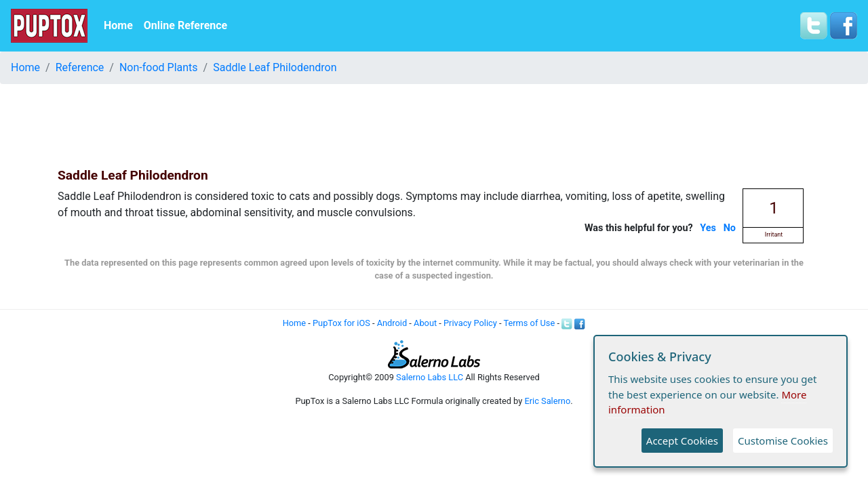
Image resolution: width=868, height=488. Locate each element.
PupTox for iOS (341, 323)
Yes (708, 228)
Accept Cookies (682, 441)
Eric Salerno (547, 401)
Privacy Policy (470, 323)
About (425, 323)
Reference (80, 67)
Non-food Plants (159, 67)
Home (118, 25)
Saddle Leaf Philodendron (275, 67)
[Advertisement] (434, 125)
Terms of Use (529, 323)
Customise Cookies (783, 441)
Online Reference (185, 25)
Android (392, 323)
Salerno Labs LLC (430, 377)
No (730, 228)
